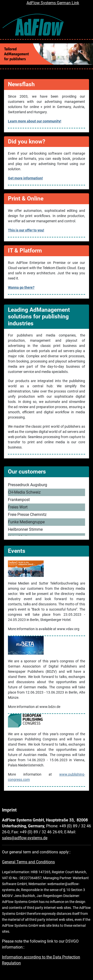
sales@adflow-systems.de (25, 838)
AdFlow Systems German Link (53, 3)
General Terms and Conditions (28, 862)
